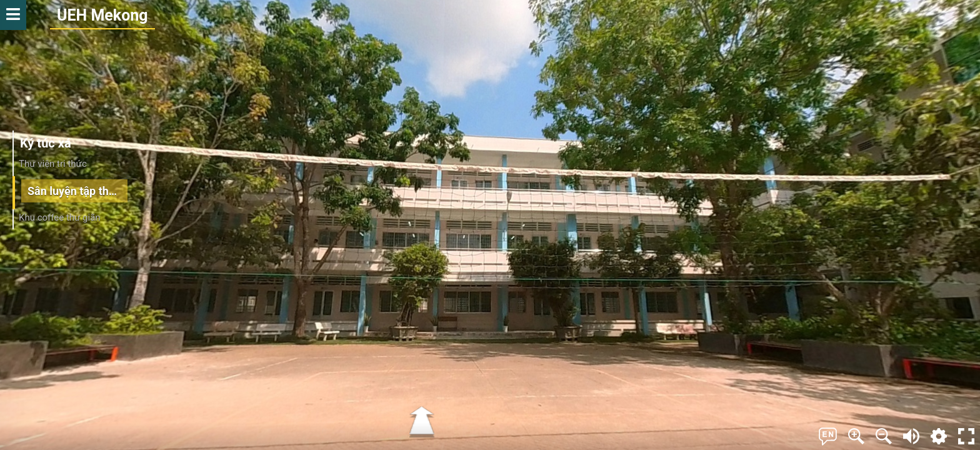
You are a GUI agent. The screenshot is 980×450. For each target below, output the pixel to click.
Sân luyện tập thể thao (77, 190)
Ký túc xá (46, 143)
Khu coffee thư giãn (60, 217)
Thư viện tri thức (53, 164)
